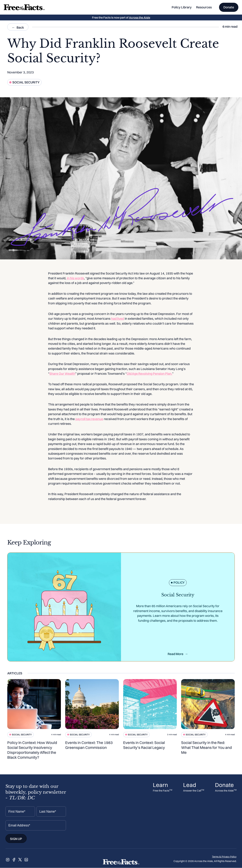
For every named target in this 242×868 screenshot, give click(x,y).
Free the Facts (163, 791)
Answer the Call (194, 791)
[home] (24, 7)
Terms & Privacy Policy (224, 857)
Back (20, 27)
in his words (75, 278)
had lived (118, 319)
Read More (175, 654)
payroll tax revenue (89, 419)
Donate (229, 7)
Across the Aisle (140, 17)
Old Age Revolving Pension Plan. (149, 374)
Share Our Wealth (62, 374)
